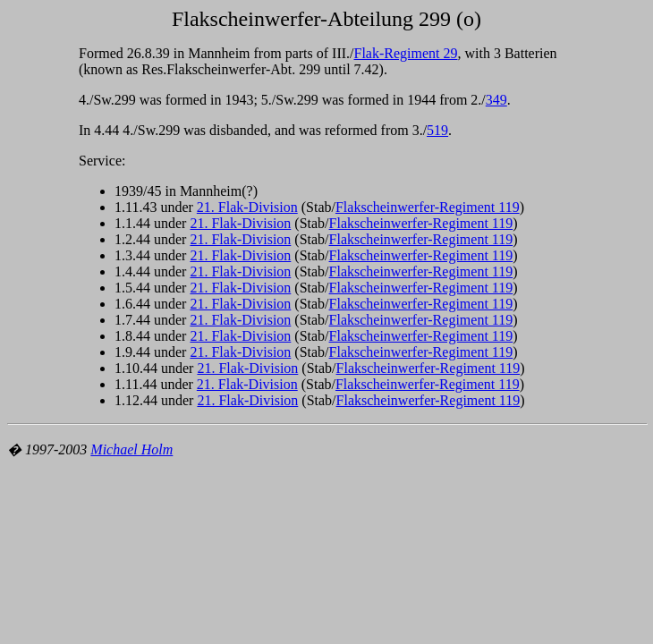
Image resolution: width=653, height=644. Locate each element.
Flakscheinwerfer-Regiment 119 (428, 207)
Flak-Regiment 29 (406, 53)
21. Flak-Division (247, 207)
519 (437, 130)
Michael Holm (131, 449)
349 (496, 100)
